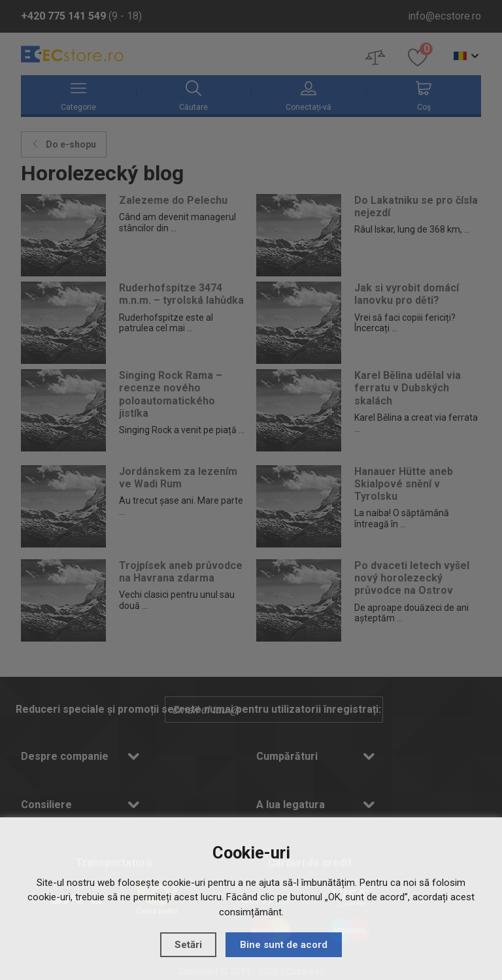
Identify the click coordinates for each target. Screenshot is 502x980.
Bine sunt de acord (284, 945)
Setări (188, 945)
